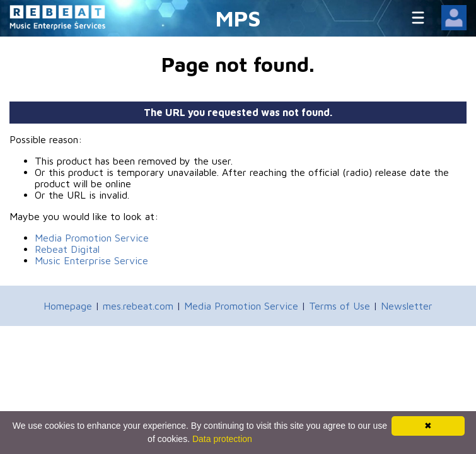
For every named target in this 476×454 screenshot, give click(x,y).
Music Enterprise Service (91, 260)
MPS (238, 18)
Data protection (222, 439)
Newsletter (407, 306)
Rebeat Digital (67, 249)
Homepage (68, 306)
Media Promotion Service (92, 238)
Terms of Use (340, 306)
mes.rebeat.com (138, 306)
